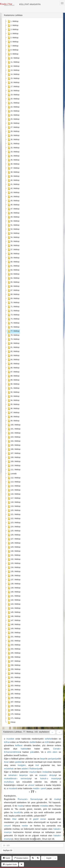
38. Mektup (13, 172)
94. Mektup (13, 401)
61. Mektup (13, 266)
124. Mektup (14, 527)
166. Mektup (14, 698)
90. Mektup (13, 384)
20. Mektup (13, 99)
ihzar (6, 762)
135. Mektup (14, 572)
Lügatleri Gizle (10, 864)
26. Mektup (13, 123)
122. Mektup (14, 519)
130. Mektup (14, 551)
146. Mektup (14, 616)
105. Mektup (14, 445)
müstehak (9, 769)
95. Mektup (13, 405)
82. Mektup (13, 352)
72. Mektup (13, 311)
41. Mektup (13, 185)
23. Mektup (13, 111)
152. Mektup (14, 641)
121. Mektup (14, 515)
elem (55, 752)
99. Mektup (13, 421)
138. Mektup (14, 584)
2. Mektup (13, 26)
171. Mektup (14, 718)
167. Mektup (14, 702)
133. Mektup (14, 564)
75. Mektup (13, 323)
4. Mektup (13, 34)
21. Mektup (13, 103)
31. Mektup (13, 144)
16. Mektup (13, 83)
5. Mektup (13, 38)
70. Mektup (13, 303)
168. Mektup (14, 706)
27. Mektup (13, 127)
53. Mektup (13, 233)
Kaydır (49, 858)
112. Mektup (14, 478)
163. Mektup (14, 686)
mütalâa (44, 806)
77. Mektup (13, 331)
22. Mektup (13, 107)
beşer (43, 759)
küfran (7, 742)
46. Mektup (13, 205)
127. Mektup (14, 539)
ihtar (14, 819)
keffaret (19, 745)
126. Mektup (14, 535)
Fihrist (11, 722)
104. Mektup (14, 441)
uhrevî (31, 785)
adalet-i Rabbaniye (31, 769)
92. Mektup (13, 392)
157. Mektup (14, 661)
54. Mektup (13, 238)
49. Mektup (13, 217)
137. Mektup (14, 580)
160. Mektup (14, 674)
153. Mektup (14, 645)
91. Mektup (13, 388)
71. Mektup (13, 307)
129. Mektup (14, 547)
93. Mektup (13, 396)
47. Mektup (13, 209)
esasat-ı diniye (47, 775)
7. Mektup (13, 46)
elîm (49, 752)
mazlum (33, 772)
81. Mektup (13, 348)
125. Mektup (14, 531)
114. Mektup (14, 486)
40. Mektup (13, 180)
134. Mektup (14, 568)
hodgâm (22, 765)
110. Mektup (14, 466)
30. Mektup (13, 140)
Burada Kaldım (21, 858)
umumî (7, 826)
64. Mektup (13, 278)
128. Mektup (14, 543)
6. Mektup (13, 42)
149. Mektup (14, 629)
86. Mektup (13, 368)
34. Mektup (13, 156)
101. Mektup (14, 429)
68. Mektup (13, 295)
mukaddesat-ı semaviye (17, 778)
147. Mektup (14, 621)
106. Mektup (14, 449)
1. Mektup (13, 22)
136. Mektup (14, 576)
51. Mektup (13, 225)
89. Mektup (13, 380)
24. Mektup (13, 115)
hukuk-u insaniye (50, 778)
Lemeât (12, 474)
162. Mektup (14, 682)
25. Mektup (13, 119)
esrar (43, 819)
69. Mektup (13, 299)
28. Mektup (13, 132)
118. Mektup (14, 502)
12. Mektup (13, 66)
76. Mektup (13, 327)
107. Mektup (14, 453)
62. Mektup (13, 270)
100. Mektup (14, 425)
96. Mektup (13, 409)
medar (25, 826)
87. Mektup (13, 372)
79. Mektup (13, 339)
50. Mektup (13, 221)
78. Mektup (13, 335)
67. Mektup (13, 290)
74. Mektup (13, 319)
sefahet (48, 739)
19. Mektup (13, 95)
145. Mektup (14, 612)
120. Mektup (14, 511)
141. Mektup (14, 596)
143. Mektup (14, 604)
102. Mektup (14, 433)
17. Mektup (13, 87)
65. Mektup (13, 282)
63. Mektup (13, 274)
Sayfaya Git (8, 850)
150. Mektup (14, 633)
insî (37, 765)
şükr (32, 752)
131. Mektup (14, 555)
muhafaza (9, 782)
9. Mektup (13, 54)
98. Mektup (13, 417)
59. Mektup (13, 258)
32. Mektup (13, 148)
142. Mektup (14, 600)
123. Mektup (14, 523)
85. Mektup (13, 364)
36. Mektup (13, 164)
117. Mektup (14, 498)
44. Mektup (13, 197)
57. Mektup (13, 250)
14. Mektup (13, 74)
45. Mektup (13, 201)
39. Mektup (13, 176)
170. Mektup (14, 714)
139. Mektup (14, 588)
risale (57, 799)
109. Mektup (14, 462)
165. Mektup (14, 694)
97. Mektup (13, 413)
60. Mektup (13, 262)
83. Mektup (13, 356)
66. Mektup (13, 286)
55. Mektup (13, 242)
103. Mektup (14, 437)
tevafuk (18, 812)
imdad (45, 772)
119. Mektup (14, 506)
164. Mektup (14, 690)
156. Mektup (14, 657)
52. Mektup (13, 229)
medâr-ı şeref (39, 788)
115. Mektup (14, 490)
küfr (47, 742)
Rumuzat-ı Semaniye (29, 799)
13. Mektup (13, 70)
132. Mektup (14, 559)
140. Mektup (14, 592)
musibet (10, 739)
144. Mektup (14, 608)
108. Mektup (14, 458)
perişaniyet (53, 759)
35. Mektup (13, 160)
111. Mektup (14, 470)
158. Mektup (14, 665)
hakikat (24, 749)
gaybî (36, 819)
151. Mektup (14, 637)
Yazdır (7, 858)
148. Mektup (14, 625)
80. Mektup (13, 343)
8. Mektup (13, 50)
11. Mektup (13, 62)
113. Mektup (14, 482)
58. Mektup (13, 254)
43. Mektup (13, 193)
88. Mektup (13, 376)
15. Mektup (13, 79)
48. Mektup (13, 213)
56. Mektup (13, 246)
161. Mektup (14, 678)
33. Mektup (13, 152)
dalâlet (33, 742)
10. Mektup (13, 58)
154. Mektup (14, 649)
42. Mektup (13, 189)
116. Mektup (14, 494)
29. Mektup (13, 136)
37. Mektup (13, 168)
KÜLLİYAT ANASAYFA (30, 4)
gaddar (18, 762)
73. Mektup (13, 315)
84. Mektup (13, 360)
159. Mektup (14, 669)
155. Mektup (14, 653)
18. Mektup (13, 91)
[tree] (32, 372)
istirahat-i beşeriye (18, 775)
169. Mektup (14, 710)
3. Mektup (13, 30)
